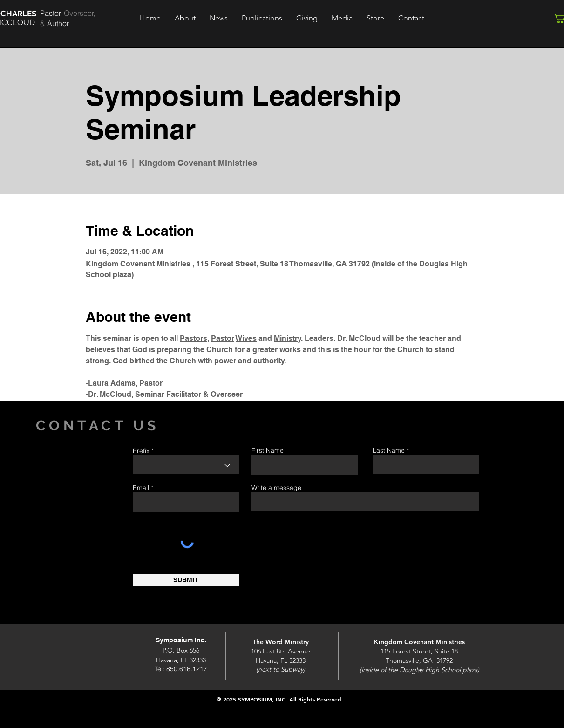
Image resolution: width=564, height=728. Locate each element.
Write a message (276, 488)
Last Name (389, 450)
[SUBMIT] (186, 580)
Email (141, 488)
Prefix (141, 451)
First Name (268, 450)
